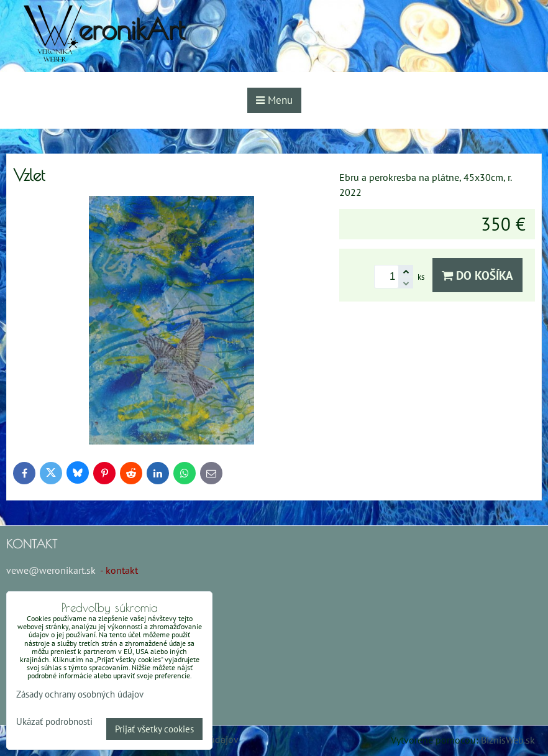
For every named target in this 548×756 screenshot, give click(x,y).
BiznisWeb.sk (508, 740)
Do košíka (477, 275)
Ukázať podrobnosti (54, 722)
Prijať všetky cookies (154, 729)
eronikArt (131, 29)
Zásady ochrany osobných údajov (80, 694)
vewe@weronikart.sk (51, 570)
